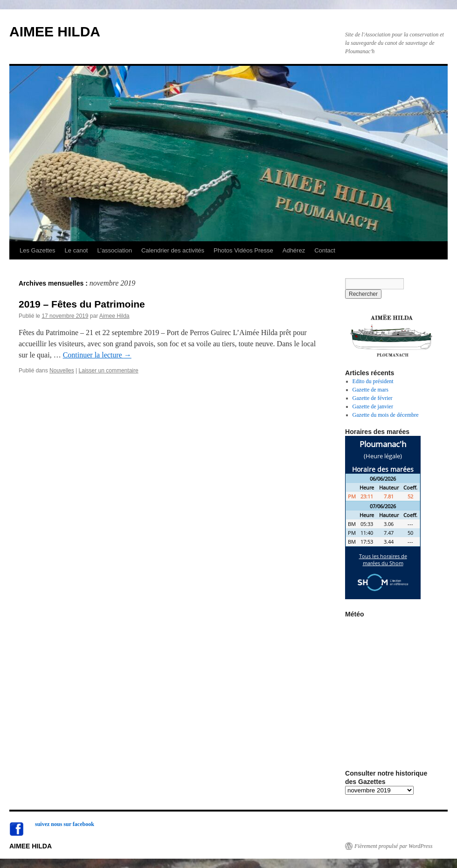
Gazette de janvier (373, 406)
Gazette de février (373, 398)
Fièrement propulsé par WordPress (393, 846)
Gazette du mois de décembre (386, 415)
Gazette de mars (370, 390)
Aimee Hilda (114, 316)
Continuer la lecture (97, 355)
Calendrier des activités (173, 250)
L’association (114, 250)
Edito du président (373, 381)
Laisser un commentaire (109, 371)
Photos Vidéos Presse (243, 250)
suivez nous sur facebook (65, 824)
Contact (325, 250)
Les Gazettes (38, 250)
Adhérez (294, 250)
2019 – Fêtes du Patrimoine (82, 304)
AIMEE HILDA (55, 31)
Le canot (76, 250)
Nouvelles (62, 371)
